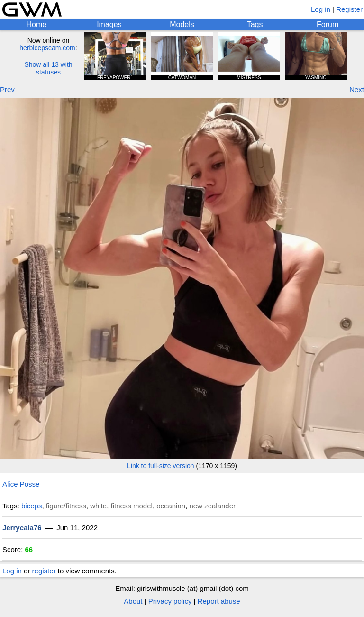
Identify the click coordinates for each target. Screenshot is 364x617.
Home (36, 24)
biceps (32, 506)
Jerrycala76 (22, 528)
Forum (328, 24)
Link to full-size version (161, 466)
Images (109, 24)
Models (182, 24)
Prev (7, 89)
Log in (321, 9)
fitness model (132, 506)
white (98, 506)
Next (357, 89)
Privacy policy (170, 601)
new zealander (212, 506)
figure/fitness (66, 506)
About (133, 601)
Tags (255, 24)
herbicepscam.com (47, 48)
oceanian (171, 506)
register (44, 571)
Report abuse (219, 601)
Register (349, 9)
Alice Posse (21, 484)
